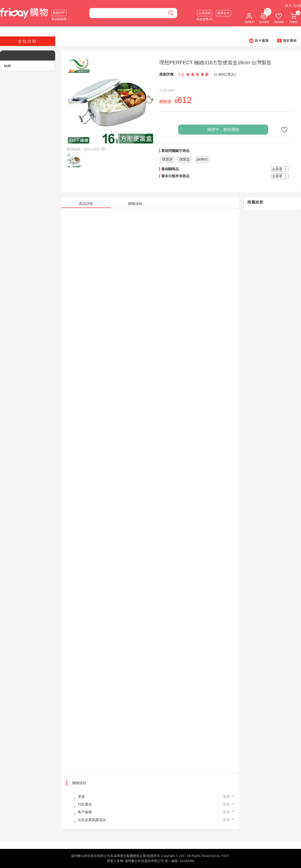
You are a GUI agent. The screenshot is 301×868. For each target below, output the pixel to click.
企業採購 (205, 13)
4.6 (181, 74)
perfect (202, 159)
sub (7, 66)
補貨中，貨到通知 (223, 129)
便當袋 (167, 159)
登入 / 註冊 (293, 6)
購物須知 (79, 783)
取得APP (59, 13)
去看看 (280, 169)
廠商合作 (223, 13)
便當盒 (185, 159)
